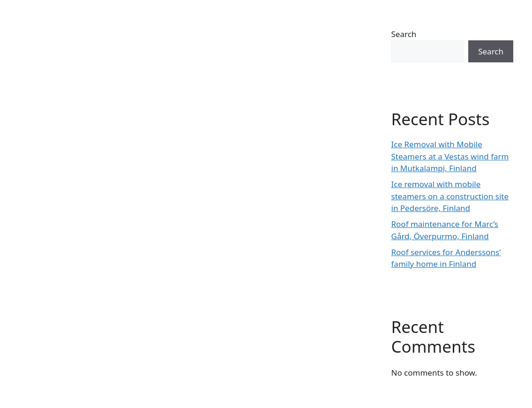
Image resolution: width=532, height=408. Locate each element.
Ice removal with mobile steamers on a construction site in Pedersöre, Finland (450, 196)
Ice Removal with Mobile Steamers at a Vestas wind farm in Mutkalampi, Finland (450, 156)
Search (404, 34)
